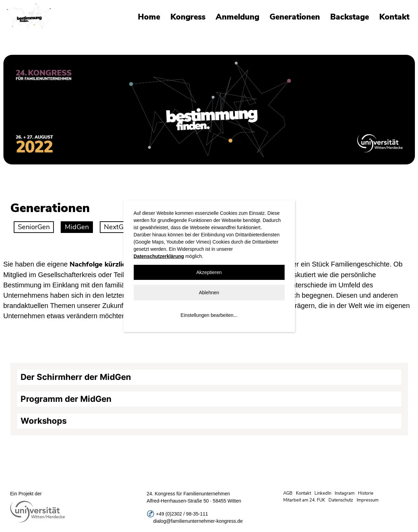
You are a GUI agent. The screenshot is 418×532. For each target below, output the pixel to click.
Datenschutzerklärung (159, 256)
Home (149, 17)
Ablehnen (209, 293)
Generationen (295, 17)
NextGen (117, 227)
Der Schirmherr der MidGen (76, 377)
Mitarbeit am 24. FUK (304, 500)
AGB (288, 493)
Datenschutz (341, 500)
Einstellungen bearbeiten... (209, 315)
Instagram (345, 493)
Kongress (188, 17)
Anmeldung (237, 17)
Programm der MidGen (66, 399)
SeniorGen (34, 227)
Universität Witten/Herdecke (29, 16)
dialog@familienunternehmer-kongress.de (198, 521)
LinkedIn (323, 493)
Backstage (350, 17)
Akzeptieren (209, 272)
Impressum (368, 500)
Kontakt (394, 17)
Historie (366, 493)
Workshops (44, 421)
